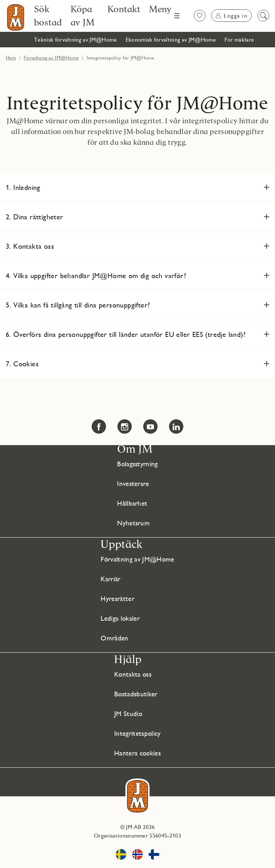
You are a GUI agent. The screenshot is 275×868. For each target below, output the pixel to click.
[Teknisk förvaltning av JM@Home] (76, 40)
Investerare (133, 483)
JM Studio (127, 714)
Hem (11, 58)
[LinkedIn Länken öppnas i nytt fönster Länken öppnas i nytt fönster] (176, 426)
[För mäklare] (239, 40)
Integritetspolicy (137, 733)
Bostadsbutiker (135, 694)
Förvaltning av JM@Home (51, 58)
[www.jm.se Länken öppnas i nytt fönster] (121, 856)
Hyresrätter (117, 598)
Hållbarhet (132, 503)
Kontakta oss (132, 674)
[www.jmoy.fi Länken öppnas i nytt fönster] (154, 856)
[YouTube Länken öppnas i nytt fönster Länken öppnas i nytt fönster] (150, 426)
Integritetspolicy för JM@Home (137, 103)
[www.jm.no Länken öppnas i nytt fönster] (137, 856)
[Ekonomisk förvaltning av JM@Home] (171, 40)
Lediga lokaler (119, 618)
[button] (137, 187)
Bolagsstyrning (137, 464)
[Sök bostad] (48, 16)
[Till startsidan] (16, 17)
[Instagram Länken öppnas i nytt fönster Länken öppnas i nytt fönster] (125, 426)
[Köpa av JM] (85, 16)
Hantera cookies (137, 753)
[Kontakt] (124, 9)
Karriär (109, 579)
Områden (112, 638)
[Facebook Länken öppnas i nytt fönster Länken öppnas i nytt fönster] (99, 426)
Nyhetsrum (133, 523)
